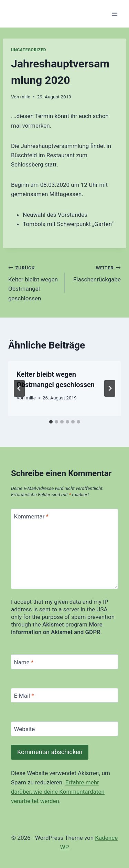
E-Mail (24, 696)
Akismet (53, 624)
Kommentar (31, 516)
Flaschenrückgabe (96, 273)
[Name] (64, 662)
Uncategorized (29, 50)
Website (25, 729)
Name (24, 662)
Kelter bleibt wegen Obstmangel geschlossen (34, 282)
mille (25, 97)
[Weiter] (110, 388)
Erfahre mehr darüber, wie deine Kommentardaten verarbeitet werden (58, 792)
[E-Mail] (64, 695)
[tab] (51, 422)
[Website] (64, 729)
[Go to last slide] (19, 388)
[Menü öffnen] (114, 14)
